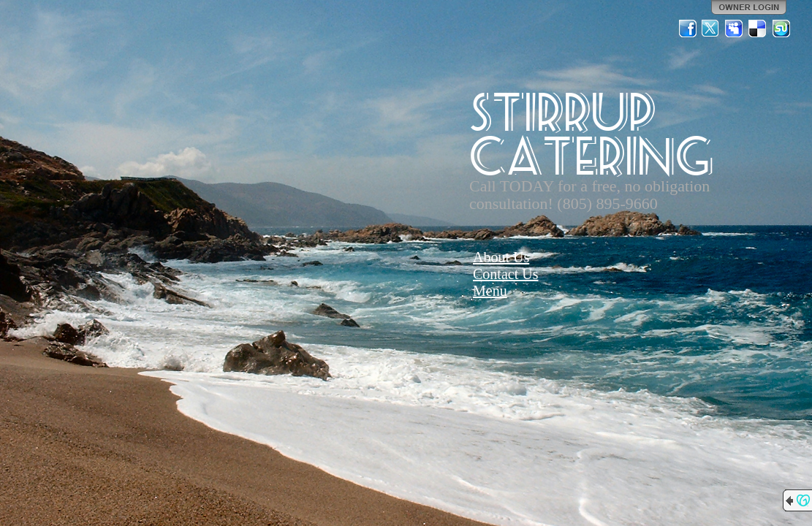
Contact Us (505, 274)
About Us (501, 257)
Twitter (711, 28)
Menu (490, 291)
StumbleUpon (781, 28)
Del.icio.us (758, 28)
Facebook (688, 28)
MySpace (735, 28)
